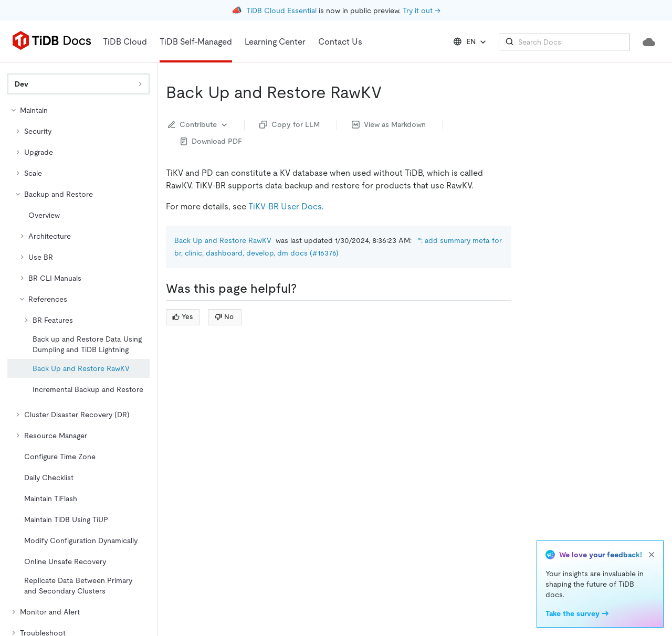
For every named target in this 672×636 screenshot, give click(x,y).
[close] (652, 555)
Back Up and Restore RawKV (223, 240)
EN (471, 42)
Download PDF (211, 141)
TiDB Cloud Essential (281, 10)
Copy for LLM (290, 124)
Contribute (199, 125)
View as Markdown (389, 124)
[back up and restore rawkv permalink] (390, 92)
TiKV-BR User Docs (285, 206)
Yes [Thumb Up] (182, 317)
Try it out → (422, 10)
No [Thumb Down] (224, 317)
